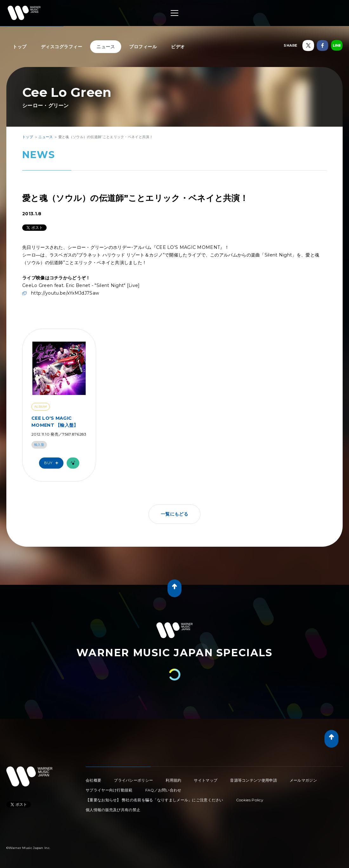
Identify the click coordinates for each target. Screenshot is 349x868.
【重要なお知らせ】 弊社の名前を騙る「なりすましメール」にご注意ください (155, 800)
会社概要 (93, 780)
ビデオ (178, 47)
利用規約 (173, 780)
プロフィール (143, 47)
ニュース (106, 47)
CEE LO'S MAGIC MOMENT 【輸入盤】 (55, 422)
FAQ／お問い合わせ (163, 790)
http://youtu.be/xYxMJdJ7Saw (65, 293)
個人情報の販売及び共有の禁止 (113, 810)
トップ (20, 47)
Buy (53, 463)
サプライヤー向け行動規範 (109, 790)
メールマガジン (303, 780)
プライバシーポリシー (133, 780)
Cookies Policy (250, 800)
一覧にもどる (174, 514)
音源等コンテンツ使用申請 (254, 780)
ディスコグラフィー (62, 47)
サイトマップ (206, 780)
